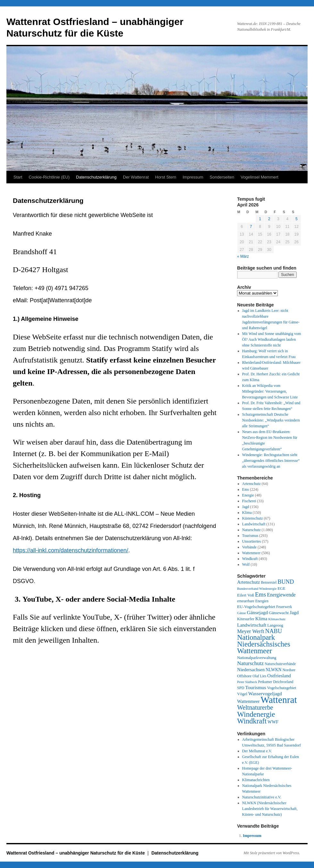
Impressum (193, 177)
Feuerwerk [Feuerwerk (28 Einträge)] (284, 607)
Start (18, 177)
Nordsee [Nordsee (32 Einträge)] (289, 670)
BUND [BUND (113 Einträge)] (286, 582)
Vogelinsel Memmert (260, 177)
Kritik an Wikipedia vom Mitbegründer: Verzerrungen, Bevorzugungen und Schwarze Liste (270, 391)
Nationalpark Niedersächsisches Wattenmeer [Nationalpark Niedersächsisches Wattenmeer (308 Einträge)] (264, 644)
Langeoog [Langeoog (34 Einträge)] (275, 625)
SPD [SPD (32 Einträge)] (241, 688)
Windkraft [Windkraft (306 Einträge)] (252, 721)
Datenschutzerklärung (96, 177)
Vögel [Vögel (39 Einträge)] (242, 694)
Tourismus (250, 536)
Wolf (246, 564)
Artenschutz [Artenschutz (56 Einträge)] (248, 582)
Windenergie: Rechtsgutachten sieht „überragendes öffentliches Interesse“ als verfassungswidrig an (271, 461)
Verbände (249, 547)
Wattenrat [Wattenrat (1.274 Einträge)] (279, 700)
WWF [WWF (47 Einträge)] (273, 722)
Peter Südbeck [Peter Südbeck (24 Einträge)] (247, 682)
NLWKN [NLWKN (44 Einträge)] (273, 670)
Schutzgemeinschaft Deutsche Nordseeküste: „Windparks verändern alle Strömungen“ (271, 420)
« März (243, 256)
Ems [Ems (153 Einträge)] (260, 594)
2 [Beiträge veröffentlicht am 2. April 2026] (269, 219)
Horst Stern (166, 177)
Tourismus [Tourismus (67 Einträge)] (256, 687)
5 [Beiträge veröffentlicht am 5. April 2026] (297, 219)
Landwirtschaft (254, 524)
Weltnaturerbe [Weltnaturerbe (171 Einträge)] (255, 707)
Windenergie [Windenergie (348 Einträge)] (256, 714)
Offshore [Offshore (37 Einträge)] (244, 676)
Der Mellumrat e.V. (257, 751)
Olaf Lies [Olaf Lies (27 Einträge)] (259, 676)
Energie (248, 495)
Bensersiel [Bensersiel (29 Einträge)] (269, 583)
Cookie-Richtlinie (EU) (49, 177)
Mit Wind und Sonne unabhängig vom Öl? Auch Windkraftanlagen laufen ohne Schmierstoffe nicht (272, 339)
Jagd (246, 507)
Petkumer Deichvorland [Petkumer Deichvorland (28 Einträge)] (276, 682)
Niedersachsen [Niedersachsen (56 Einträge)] (251, 670)
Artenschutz (252, 484)
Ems (246, 489)
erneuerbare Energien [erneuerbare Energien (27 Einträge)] (253, 601)
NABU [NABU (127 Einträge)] (274, 631)
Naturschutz (252, 530)
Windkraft (250, 559)
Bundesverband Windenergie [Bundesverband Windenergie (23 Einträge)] (257, 589)
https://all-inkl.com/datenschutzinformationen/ (70, 550)
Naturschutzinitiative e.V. (262, 797)
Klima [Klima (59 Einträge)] (261, 619)
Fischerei (249, 501)
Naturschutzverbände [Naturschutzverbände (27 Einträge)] (280, 664)
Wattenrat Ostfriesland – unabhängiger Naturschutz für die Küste (76, 853)
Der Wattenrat (136, 177)
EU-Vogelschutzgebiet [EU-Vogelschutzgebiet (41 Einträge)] (256, 607)
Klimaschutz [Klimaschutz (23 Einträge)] (277, 619)
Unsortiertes (252, 541)
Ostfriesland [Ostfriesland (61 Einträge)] (279, 676)
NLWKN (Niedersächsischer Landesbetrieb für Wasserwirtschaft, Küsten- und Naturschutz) (270, 809)
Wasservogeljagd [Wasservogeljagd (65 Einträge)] (265, 693)
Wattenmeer (252, 553)
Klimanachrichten (256, 780)
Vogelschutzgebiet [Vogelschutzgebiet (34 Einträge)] (282, 688)
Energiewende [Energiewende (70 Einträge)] (281, 595)
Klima (247, 513)
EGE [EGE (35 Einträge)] (281, 588)
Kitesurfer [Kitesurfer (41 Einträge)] (246, 619)
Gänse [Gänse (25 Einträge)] (241, 613)
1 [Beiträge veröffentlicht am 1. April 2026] (260, 219)
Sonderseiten (222, 177)
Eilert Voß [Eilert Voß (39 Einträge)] (246, 595)
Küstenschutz (253, 518)
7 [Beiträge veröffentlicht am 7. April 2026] (251, 227)
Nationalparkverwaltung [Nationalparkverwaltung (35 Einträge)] (257, 658)
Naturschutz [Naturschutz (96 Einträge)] (250, 663)
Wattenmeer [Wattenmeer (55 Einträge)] (248, 701)
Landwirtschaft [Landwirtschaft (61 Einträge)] (252, 625)
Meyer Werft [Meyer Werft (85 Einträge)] (251, 631)
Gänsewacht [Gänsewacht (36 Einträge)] (279, 613)
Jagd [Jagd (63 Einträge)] (294, 612)
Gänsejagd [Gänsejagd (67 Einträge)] (257, 612)
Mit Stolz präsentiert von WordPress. (272, 853)
